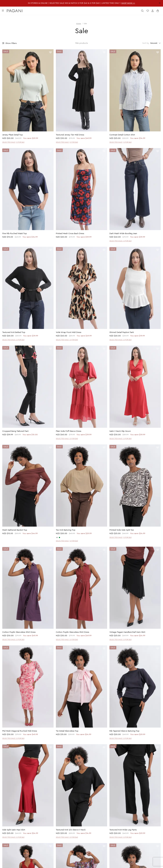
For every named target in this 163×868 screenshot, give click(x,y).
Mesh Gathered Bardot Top (15, 530)
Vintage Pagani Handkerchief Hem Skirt (127, 632)
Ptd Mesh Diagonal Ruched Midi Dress (20, 731)
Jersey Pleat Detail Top (13, 135)
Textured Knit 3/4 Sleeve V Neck (71, 830)
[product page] (28, 90)
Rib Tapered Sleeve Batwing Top (124, 731)
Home (79, 24)
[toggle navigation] (3, 11)
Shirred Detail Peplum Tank (122, 332)
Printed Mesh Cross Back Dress (70, 234)
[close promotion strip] (160, 3)
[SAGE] (59, 537)
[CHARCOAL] (57, 537)
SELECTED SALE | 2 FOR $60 (67, 142)
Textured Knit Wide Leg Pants (123, 830)
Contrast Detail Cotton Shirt (122, 135)
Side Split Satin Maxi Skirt (14, 830)
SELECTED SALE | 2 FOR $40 (13, 142)
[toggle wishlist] (50, 53)
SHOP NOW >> (128, 3)
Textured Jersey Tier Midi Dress (70, 135)
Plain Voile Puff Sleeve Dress (69, 431)
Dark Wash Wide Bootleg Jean (123, 234)
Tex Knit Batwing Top (66, 530)
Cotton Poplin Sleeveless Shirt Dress (19, 632)
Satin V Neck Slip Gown (120, 431)
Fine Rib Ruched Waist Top (15, 234)
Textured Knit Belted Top (14, 332)
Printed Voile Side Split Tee (122, 530)
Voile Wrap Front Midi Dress (69, 332)
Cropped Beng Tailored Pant (15, 431)
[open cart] (158, 11)
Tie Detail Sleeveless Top (67, 731)
